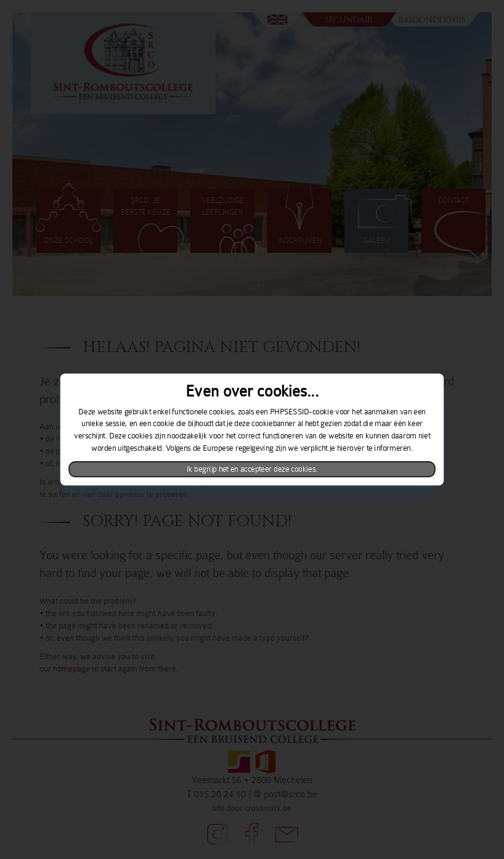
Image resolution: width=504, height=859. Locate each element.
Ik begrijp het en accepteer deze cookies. (252, 469)
